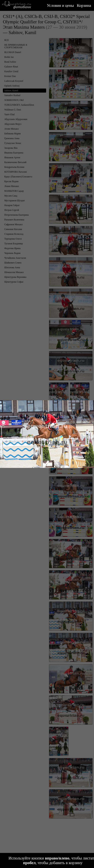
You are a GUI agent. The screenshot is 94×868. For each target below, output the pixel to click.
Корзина (84, 5)
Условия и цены (60, 5)
